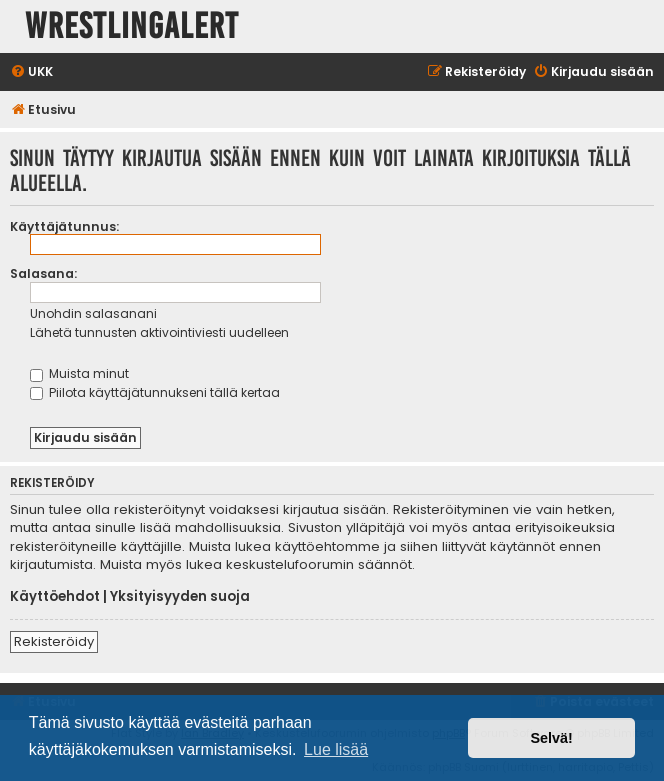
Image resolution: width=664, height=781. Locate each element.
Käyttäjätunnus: (64, 226)
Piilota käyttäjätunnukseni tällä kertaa (155, 392)
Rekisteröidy (54, 641)
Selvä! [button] (551, 738)
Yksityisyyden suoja (180, 597)
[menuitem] (31, 72)
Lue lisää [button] (336, 749)
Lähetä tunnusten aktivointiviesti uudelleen (159, 332)
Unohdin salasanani (93, 313)
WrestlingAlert (132, 26)
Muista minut (79, 373)
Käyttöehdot (55, 597)
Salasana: (43, 273)
